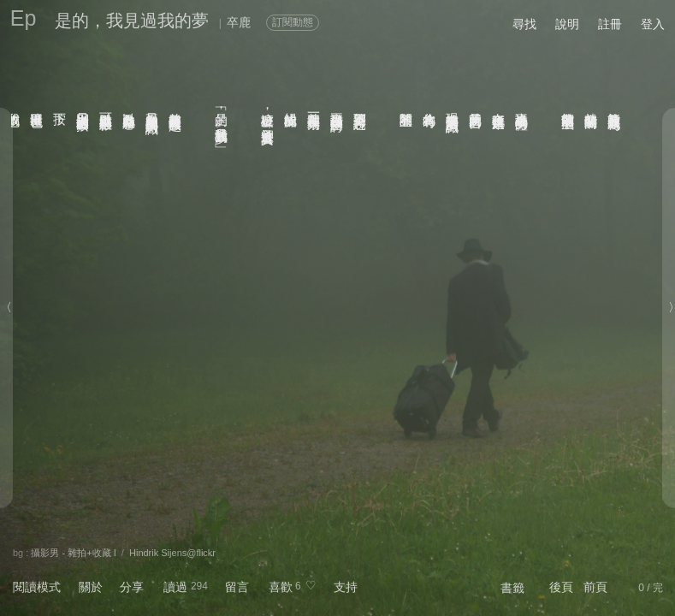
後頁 (561, 587)
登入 (653, 24)
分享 (132, 587)
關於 (91, 587)
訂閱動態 (293, 22)
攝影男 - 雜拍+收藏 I (73, 553)
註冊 (610, 24)
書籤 (512, 588)
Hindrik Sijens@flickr (172, 553)
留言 (237, 587)
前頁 (595, 587)
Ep (24, 18)
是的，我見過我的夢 (132, 21)
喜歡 (281, 587)
